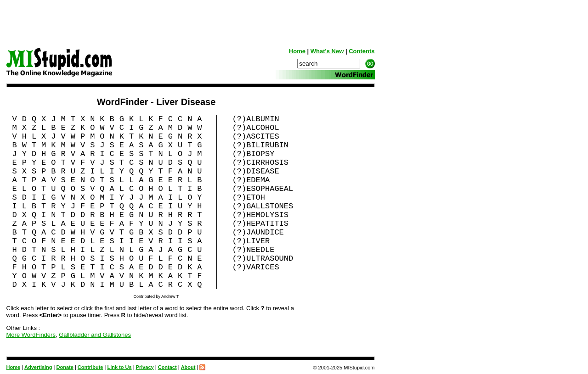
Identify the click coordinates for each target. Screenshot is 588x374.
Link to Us (119, 367)
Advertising (38, 367)
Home (297, 51)
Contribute (90, 367)
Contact (167, 367)
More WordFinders (31, 335)
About (188, 367)
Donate (65, 367)
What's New (327, 51)
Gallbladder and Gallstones (95, 335)
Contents (362, 51)
